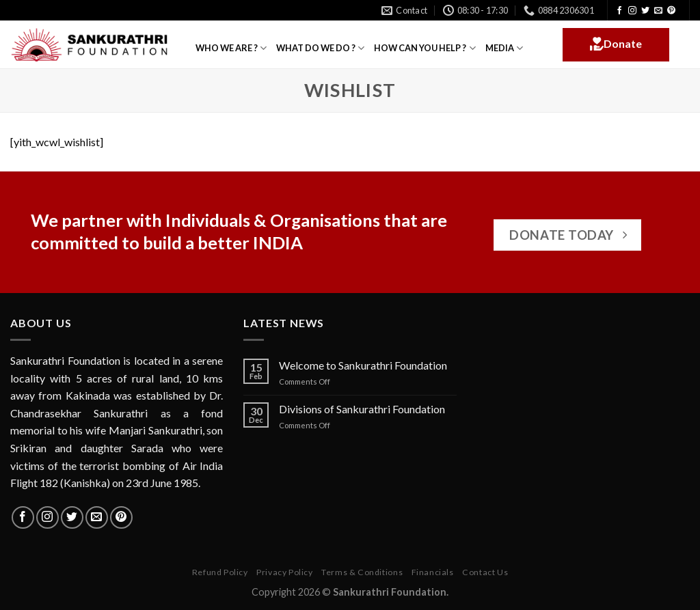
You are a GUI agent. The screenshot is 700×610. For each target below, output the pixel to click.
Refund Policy (220, 572)
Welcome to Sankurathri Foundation (363, 365)
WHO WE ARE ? (231, 48)
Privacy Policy (285, 572)
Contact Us (485, 572)
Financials (433, 572)
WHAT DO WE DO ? (320, 48)
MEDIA (504, 48)
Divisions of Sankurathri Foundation (362, 409)
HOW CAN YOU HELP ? (425, 48)
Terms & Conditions (362, 572)
